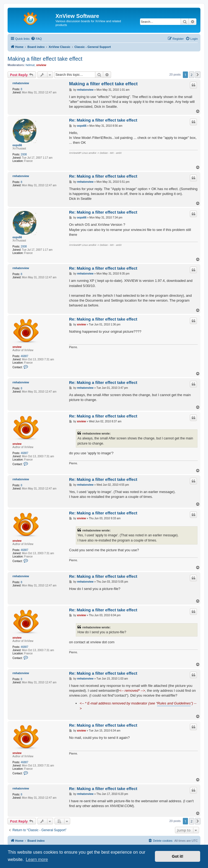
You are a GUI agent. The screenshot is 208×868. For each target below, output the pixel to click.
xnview (41, 65)
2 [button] (192, 75)
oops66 (17, 145)
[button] (198, 75)
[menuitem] (36, 39)
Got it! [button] (178, 856)
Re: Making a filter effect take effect (103, 120)
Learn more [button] (37, 859)
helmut (30, 65)
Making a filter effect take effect (45, 59)
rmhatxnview (21, 83)
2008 (24, 154)
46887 (25, 356)
